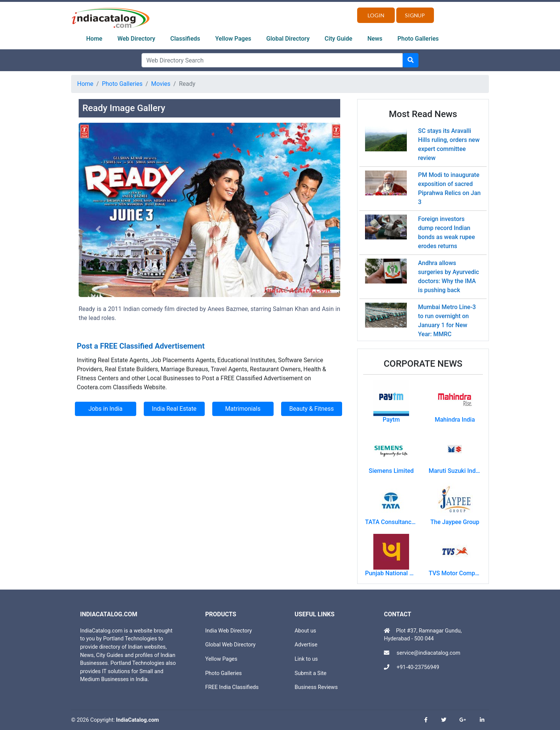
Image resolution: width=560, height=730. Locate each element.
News (375, 39)
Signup (415, 15)
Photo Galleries (418, 39)
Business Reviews (316, 687)
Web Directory (136, 39)
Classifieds (185, 39)
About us (305, 631)
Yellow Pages (233, 39)
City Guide (339, 39)
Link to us (306, 659)
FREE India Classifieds (232, 687)
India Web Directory (228, 631)
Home (94, 39)
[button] (98, 229)
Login (376, 15)
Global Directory (288, 39)
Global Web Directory (230, 645)
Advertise (306, 645)
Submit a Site (311, 673)
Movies (161, 84)
